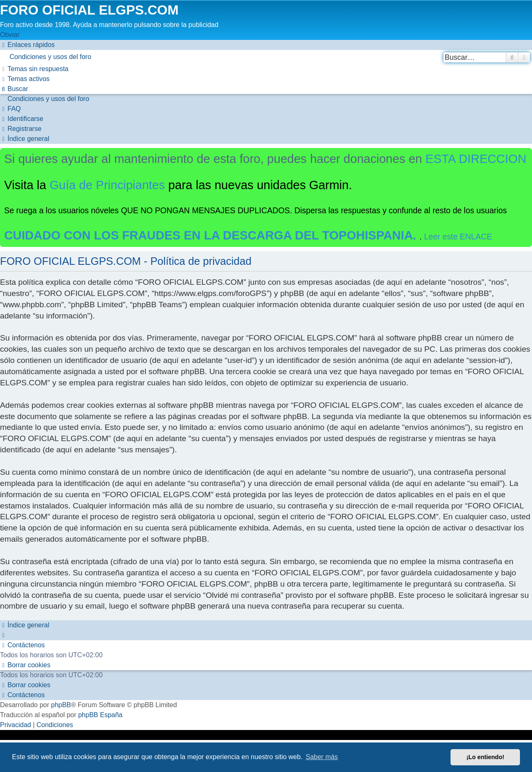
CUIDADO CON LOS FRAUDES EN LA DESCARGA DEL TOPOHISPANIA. (212, 235)
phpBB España (100, 715)
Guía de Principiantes (107, 185)
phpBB (61, 705)
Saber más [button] (322, 757)
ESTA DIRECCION (476, 159)
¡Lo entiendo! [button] (485, 757)
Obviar (10, 35)
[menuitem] (266, 57)
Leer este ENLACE (458, 237)
